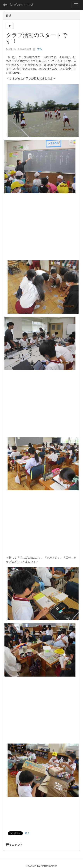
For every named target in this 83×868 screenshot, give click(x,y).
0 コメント (14, 845)
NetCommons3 (21, 5)
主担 (37, 49)
